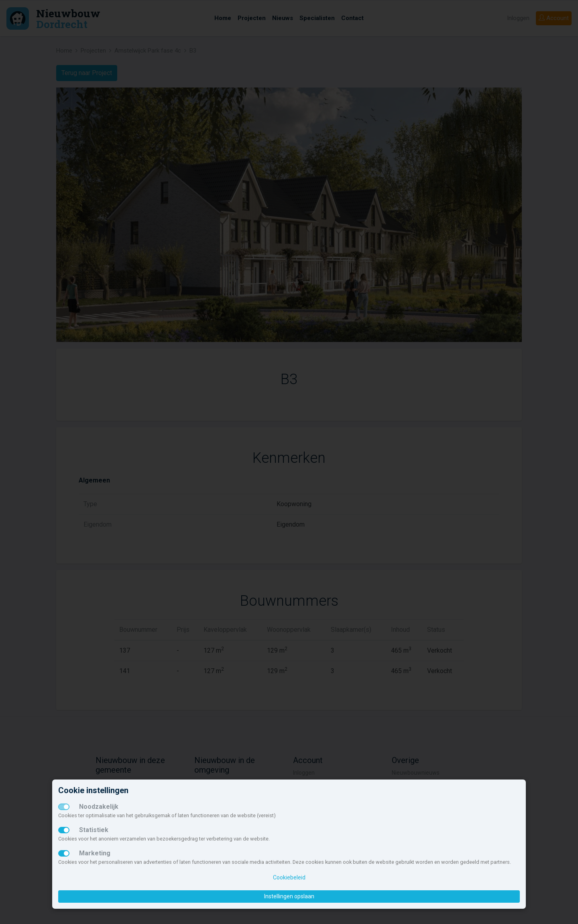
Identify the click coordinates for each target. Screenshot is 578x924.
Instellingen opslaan (289, 896)
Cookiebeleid (289, 877)
